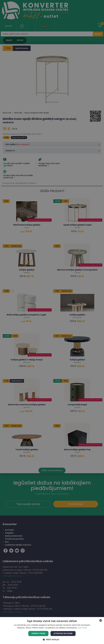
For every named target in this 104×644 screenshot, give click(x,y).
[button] (52, 639)
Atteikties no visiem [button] (63, 633)
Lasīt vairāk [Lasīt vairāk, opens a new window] (82, 628)
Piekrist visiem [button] (38, 633)
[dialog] (52, 322)
